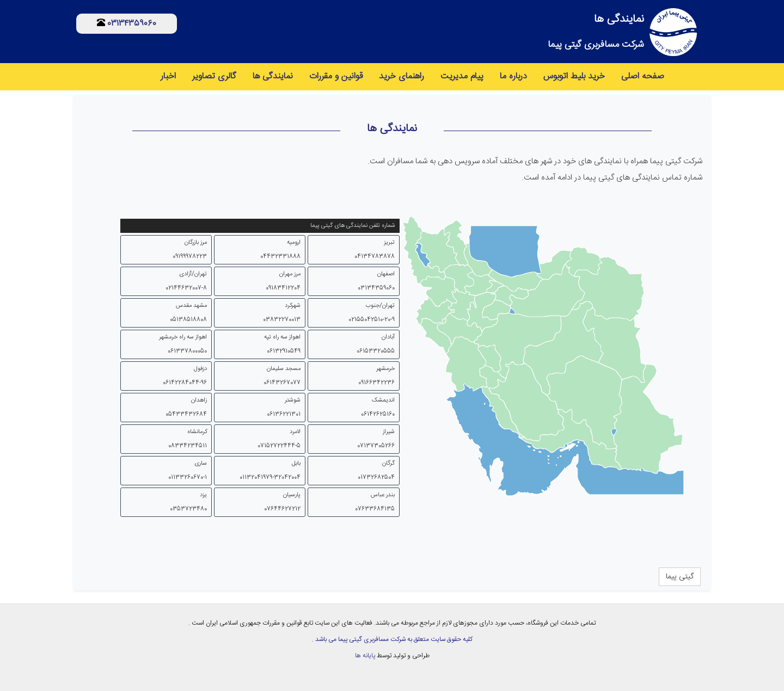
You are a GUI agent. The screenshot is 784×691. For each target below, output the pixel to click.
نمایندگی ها (273, 76)
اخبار (168, 76)
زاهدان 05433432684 (186, 408)
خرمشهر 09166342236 (376, 376)
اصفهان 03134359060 (376, 281)
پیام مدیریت (462, 76)
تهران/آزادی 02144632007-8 (186, 281)
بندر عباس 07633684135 (375, 502)
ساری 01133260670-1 (188, 471)
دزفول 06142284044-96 (185, 376)
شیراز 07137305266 (376, 439)
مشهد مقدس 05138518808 (188, 313)
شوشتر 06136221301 (284, 408)
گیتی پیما (680, 577)
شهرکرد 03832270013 (282, 313)
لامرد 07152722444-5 (279, 439)
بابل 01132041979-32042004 (270, 471)
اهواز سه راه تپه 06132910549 (282, 344)
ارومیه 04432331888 (280, 250)
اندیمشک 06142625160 (378, 408)
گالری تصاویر (214, 76)
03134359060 (131, 24)
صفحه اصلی (643, 76)
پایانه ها (365, 656)
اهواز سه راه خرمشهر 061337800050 (183, 344)
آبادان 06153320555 (376, 344)
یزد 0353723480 (188, 502)
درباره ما (513, 76)
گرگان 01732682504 (376, 471)
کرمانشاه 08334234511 (188, 439)
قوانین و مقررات (336, 76)
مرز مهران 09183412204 (283, 281)
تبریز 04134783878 (375, 250)
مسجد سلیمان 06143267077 (282, 376)
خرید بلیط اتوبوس (574, 76)
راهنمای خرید (402, 76)
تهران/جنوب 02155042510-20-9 (372, 313)
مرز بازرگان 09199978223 (190, 250)
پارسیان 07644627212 (282, 502)
